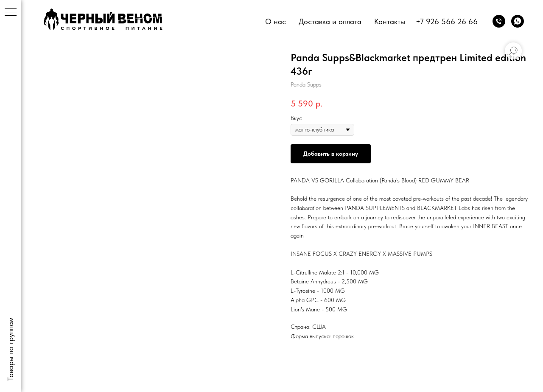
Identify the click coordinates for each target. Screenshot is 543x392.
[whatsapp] (518, 21)
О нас (276, 21)
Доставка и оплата (330, 21)
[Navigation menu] (11, 13)
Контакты (390, 21)
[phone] (499, 21)
